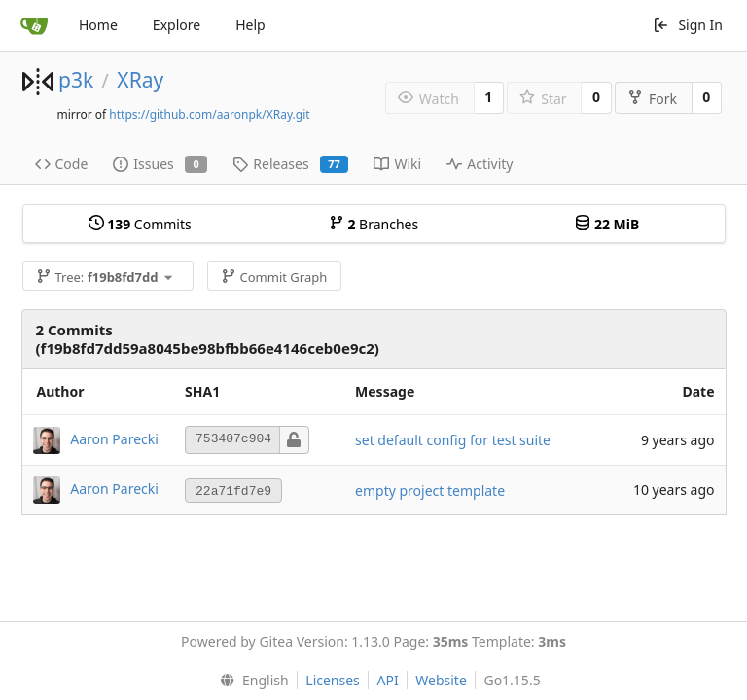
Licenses (333, 680)
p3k (76, 80)
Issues (160, 164)
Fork (652, 99)
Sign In (688, 25)
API (387, 680)
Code (62, 164)
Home (98, 25)
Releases (290, 164)
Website (441, 680)
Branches (373, 224)
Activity (480, 164)
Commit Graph (274, 277)
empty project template (430, 490)
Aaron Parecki (114, 438)
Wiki (397, 164)
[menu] (249, 681)
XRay (140, 80)
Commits (140, 224)
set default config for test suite (453, 440)
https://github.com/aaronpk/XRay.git (209, 114)
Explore (177, 25)
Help (250, 25)
